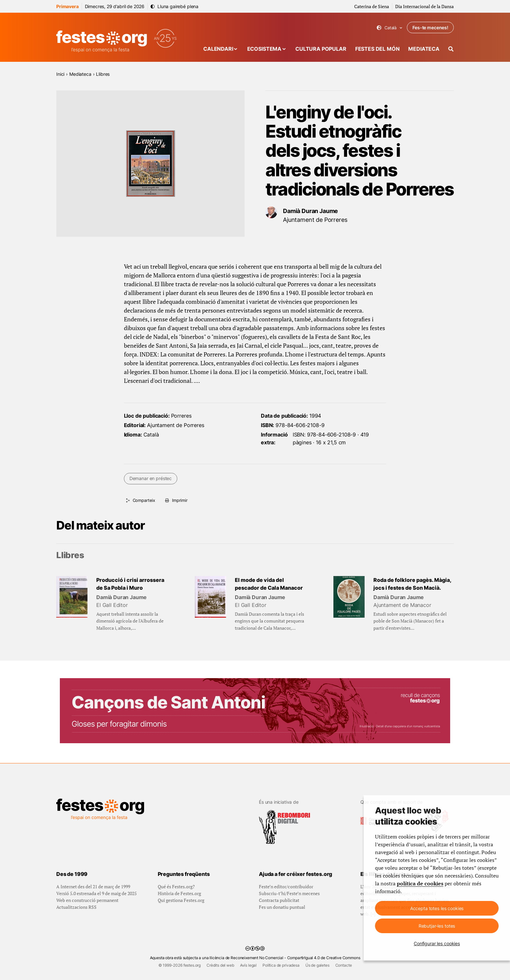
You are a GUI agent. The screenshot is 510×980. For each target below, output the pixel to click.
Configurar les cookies (437, 943)
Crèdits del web (220, 965)
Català (389, 28)
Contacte (344, 965)
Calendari (218, 49)
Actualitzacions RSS (76, 907)
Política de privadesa (281, 965)
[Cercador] (451, 49)
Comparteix (144, 500)
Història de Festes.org (179, 893)
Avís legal (248, 965)
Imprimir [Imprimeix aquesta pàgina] (180, 500)
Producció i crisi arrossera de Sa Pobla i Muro (130, 584)
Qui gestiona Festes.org (181, 900)
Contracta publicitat (279, 900)
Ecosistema (264, 49)
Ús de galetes (317, 965)
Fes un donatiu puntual (282, 907)
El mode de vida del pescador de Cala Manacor (269, 584)
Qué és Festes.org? (176, 886)
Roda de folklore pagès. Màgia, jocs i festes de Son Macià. (412, 584)
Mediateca (424, 49)
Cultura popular (321, 49)
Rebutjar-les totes (437, 926)
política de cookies (420, 883)
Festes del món (377, 49)
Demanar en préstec (151, 478)
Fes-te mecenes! (430, 27)
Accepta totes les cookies (437, 908)
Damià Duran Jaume (310, 211)
